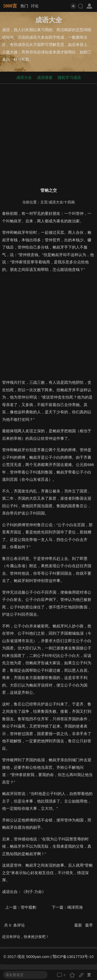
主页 (44, 202)
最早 (89, 925)
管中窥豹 (28, 907)
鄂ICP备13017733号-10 (73, 957)
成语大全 (24, 77)
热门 (24, 6)
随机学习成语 (69, 77)
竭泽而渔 (75, 907)
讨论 (35, 6)
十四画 (69, 202)
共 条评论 (14, 925)
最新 (79, 925)
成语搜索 (45, 77)
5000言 (10, 6)
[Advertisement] (48, 135)
